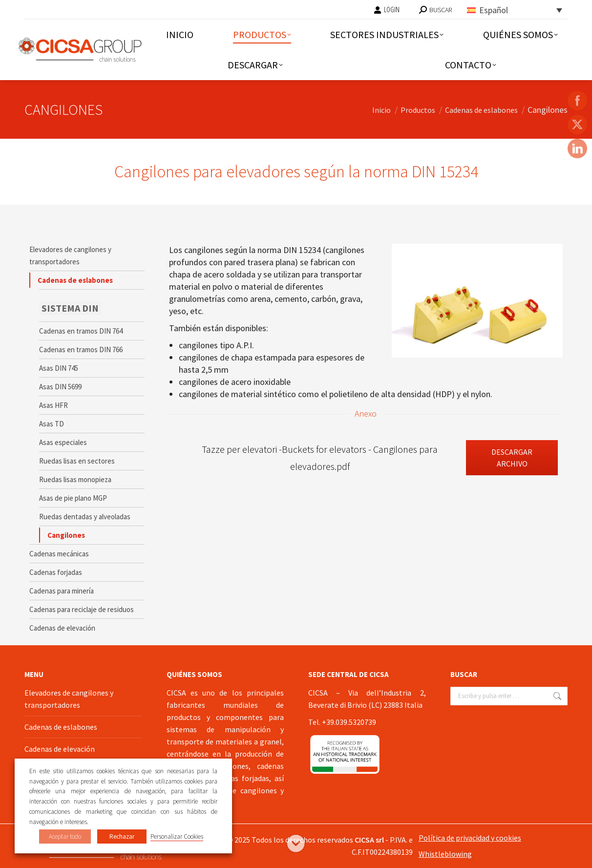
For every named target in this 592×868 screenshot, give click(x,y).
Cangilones (66, 535)
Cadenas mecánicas (59, 554)
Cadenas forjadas (56, 572)
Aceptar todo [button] (65, 836)
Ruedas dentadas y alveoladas (85, 517)
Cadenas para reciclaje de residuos (82, 609)
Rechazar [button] (122, 836)
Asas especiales (63, 442)
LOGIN (387, 10)
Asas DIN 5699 (60, 387)
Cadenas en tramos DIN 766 (81, 349)
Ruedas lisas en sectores (77, 461)
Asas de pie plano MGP (73, 498)
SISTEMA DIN (70, 308)
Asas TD (52, 424)
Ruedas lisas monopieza (75, 479)
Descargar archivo (512, 458)
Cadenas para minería (62, 591)
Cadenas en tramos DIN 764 (81, 331)
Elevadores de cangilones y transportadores (70, 255)
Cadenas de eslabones (75, 280)
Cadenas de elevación (62, 628)
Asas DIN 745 (59, 368)
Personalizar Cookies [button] (177, 836)
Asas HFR (53, 405)
